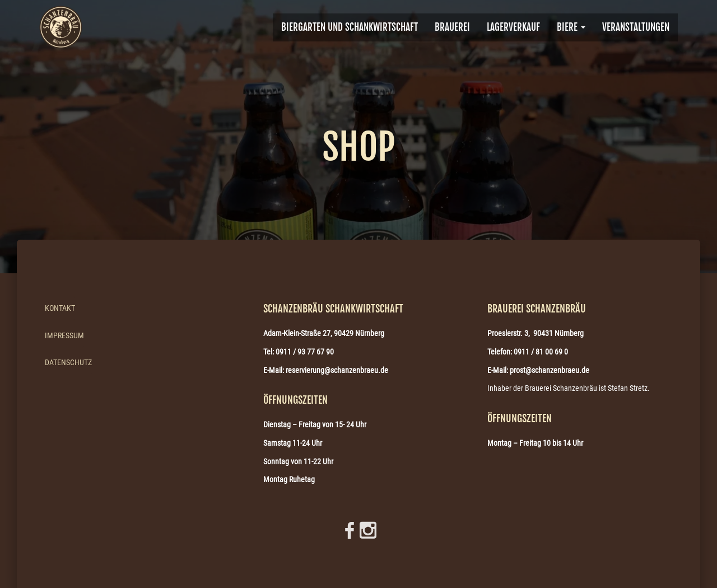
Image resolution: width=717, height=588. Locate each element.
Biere (571, 27)
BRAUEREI (452, 27)
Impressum (64, 335)
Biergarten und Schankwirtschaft (350, 27)
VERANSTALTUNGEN (636, 27)
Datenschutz (68, 362)
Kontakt (60, 308)
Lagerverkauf (513, 27)
